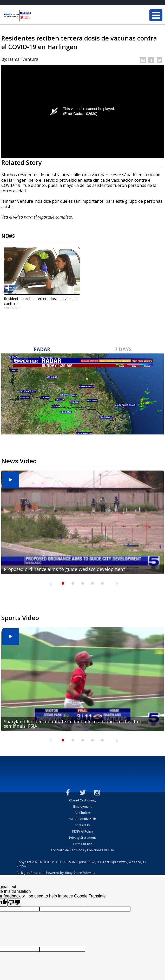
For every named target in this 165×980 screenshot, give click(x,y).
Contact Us (83, 825)
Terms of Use (82, 844)
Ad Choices (83, 813)
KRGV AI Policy (83, 831)
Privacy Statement (83, 838)
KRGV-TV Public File (83, 819)
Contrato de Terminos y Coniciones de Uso (82, 850)
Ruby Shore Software (80, 873)
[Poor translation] (14, 903)
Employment (82, 807)
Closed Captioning (82, 800)
